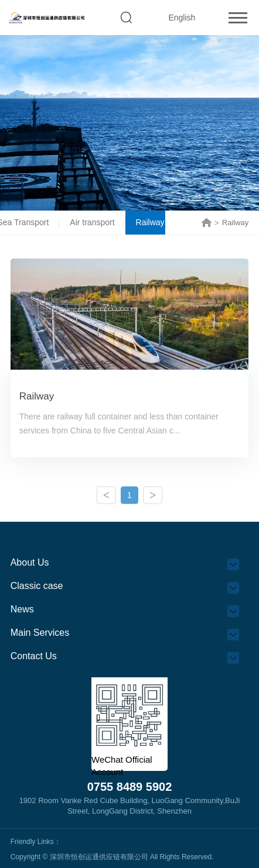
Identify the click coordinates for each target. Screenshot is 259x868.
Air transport (97, 222)
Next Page (153, 498)
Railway (155, 222)
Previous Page (106, 498)
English (182, 18)
